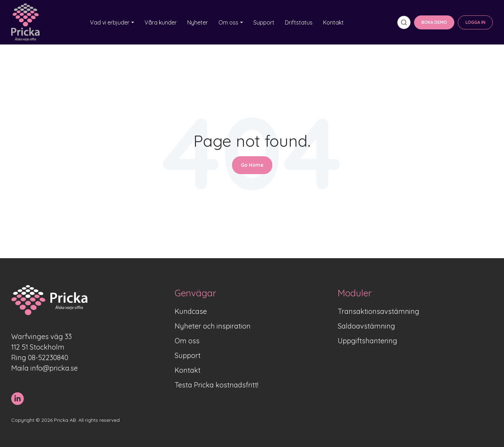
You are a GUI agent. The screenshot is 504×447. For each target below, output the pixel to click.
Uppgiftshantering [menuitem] (367, 341)
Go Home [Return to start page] (252, 165)
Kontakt (333, 22)
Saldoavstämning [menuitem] (366, 326)
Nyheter (198, 22)
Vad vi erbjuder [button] (110, 22)
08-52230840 (48, 357)
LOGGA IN (475, 22)
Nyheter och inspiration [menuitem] (213, 326)
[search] (404, 22)
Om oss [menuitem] (187, 341)
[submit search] (404, 22)
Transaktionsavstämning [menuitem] (379, 311)
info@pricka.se (54, 368)
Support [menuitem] (188, 355)
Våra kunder (161, 22)
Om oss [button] (228, 22)
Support (264, 22)
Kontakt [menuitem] (188, 370)
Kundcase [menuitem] (191, 311)
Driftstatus (299, 22)
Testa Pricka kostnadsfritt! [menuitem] (216, 385)
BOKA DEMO (434, 22)
